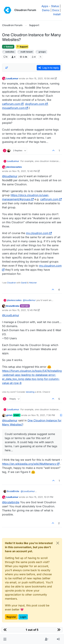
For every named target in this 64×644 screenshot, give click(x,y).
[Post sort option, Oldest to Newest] (7, 68)
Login (23, 617)
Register (11, 617)
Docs (56, 10)
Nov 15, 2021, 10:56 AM (42, 78)
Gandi (24, 283)
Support (22, 47)
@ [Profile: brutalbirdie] (11, 502)
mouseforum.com (15, 108)
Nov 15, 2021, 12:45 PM (25, 310)
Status (55, 6)
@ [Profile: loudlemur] (10, 176)
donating (30, 392)
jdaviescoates (14, 167)
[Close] (58, 543)
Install (57, 14)
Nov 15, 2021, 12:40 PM (25, 171)
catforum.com (13, 104)
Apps (45, 6)
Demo (46, 10)
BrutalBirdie (13, 306)
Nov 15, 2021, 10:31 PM (41, 497)
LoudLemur (12, 78)
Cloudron (11, 283)
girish (9, 415)
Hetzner (33, 283)
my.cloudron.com (39, 233)
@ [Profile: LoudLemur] (11, 315)
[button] (5, 639)
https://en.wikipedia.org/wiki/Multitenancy (31, 464)
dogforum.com (36, 104)
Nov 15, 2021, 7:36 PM (43, 415)
